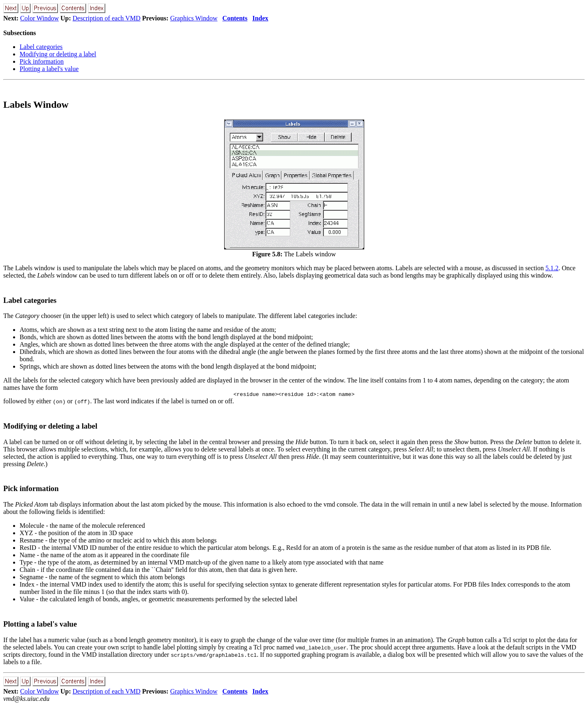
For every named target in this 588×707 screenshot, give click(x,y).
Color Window (39, 18)
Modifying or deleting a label (58, 54)
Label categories (41, 47)
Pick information (42, 61)
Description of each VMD (107, 18)
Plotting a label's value (49, 69)
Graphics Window (194, 18)
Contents (235, 18)
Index (260, 18)
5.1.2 (552, 268)
